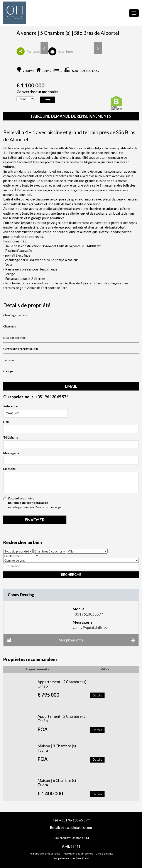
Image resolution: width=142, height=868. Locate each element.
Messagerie (11, 453)
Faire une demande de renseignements (71, 116)
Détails (97, 695)
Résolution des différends (78, 854)
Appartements (37, 669)
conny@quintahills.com (92, 627)
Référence (10, 406)
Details (97, 759)
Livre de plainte (104, 854)
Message (9, 469)
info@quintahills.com (76, 827)
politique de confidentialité (28, 503)
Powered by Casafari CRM (71, 838)
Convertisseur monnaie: (37, 92)
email (71, 386)
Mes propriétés (71, 640)
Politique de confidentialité (44, 854)
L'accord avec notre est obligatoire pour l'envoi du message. (69, 503)
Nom (6, 422)
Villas (105, 669)
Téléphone (11, 437)
